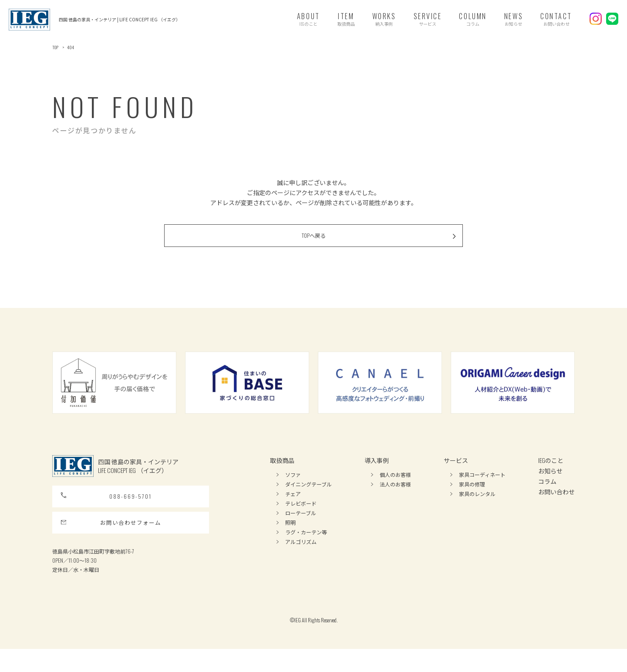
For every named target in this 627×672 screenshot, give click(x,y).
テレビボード (301, 514)
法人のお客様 (395, 495)
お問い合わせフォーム (112, 543)
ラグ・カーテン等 (306, 543)
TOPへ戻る (360, 244)
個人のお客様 (395, 485)
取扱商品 (282, 471)
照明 (290, 533)
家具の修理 (472, 495)
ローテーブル (301, 524)
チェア (293, 505)
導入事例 (377, 471)
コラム (547, 492)
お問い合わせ (556, 502)
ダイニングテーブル (308, 495)
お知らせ (550, 481)
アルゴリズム (301, 552)
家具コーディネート (482, 485)
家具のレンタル (477, 505)
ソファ (293, 485)
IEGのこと (551, 471)
